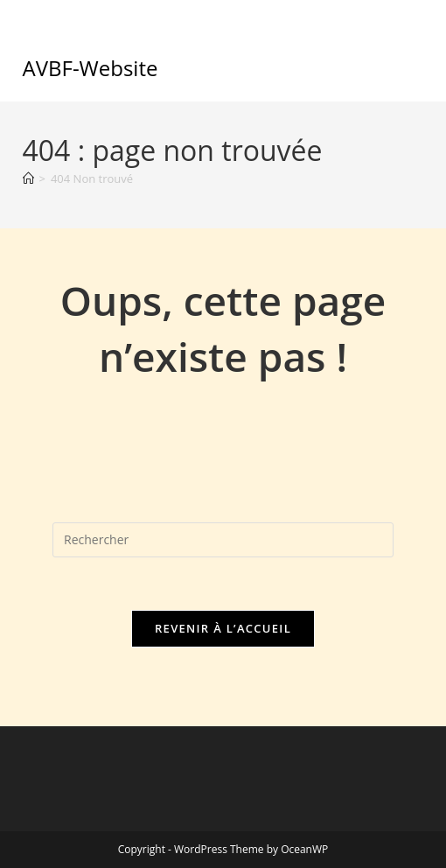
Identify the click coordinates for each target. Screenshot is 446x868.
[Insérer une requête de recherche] (223, 540)
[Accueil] (28, 178)
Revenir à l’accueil (223, 628)
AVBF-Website (91, 68)
